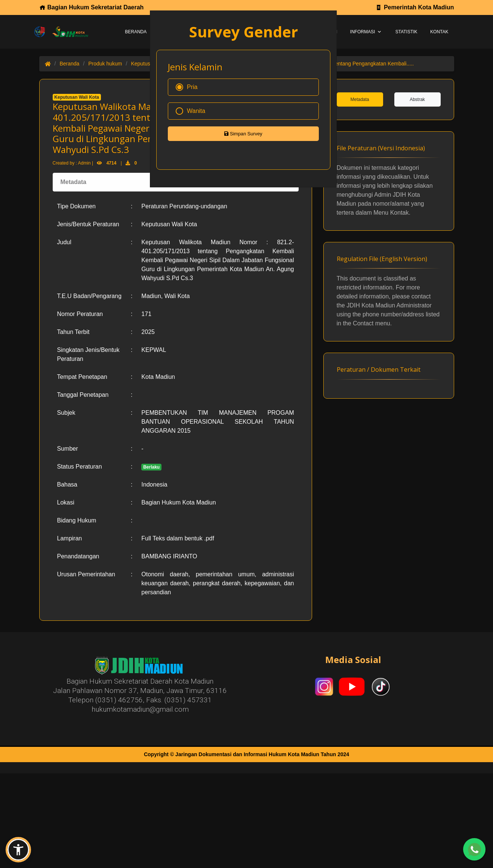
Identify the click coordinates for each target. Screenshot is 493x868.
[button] (18, 850)
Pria (187, 87)
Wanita (190, 111)
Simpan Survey (243, 134)
